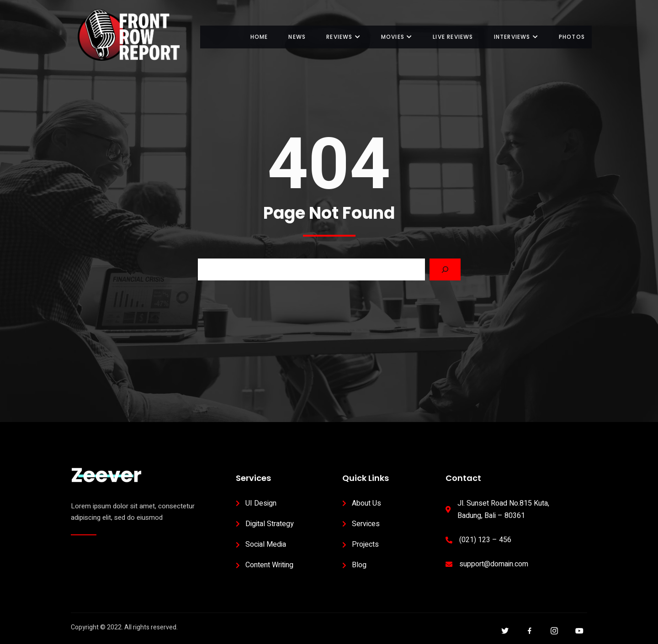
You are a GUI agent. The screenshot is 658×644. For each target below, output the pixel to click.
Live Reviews (453, 37)
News (297, 37)
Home (259, 37)
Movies (397, 37)
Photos (572, 37)
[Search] (445, 269)
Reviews (343, 37)
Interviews (516, 37)
